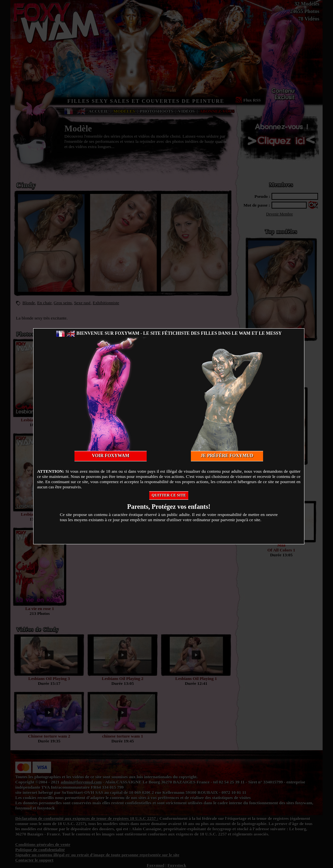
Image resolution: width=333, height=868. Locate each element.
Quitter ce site (169, 495)
